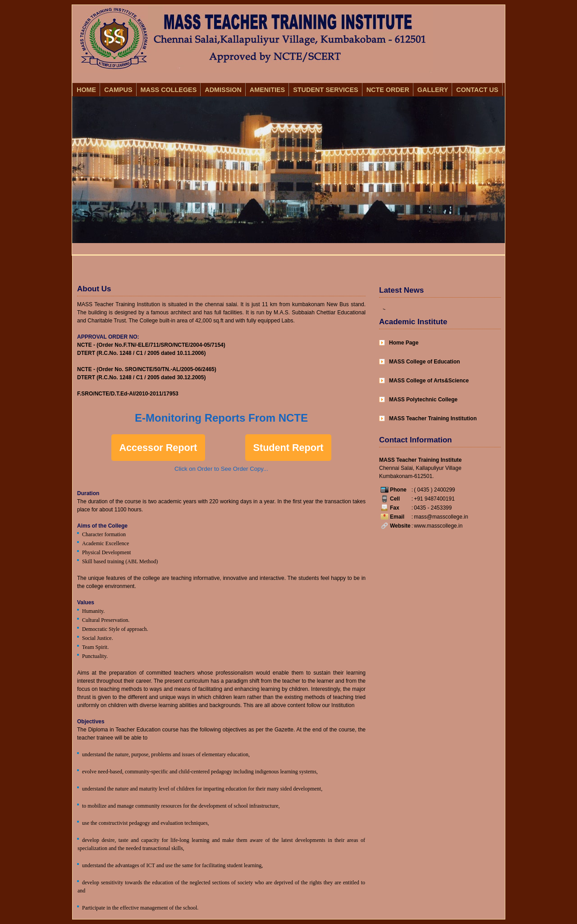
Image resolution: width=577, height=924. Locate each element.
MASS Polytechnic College (423, 400)
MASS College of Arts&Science (429, 381)
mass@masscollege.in (441, 517)
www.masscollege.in (438, 526)
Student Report (288, 448)
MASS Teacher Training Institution (433, 418)
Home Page (404, 343)
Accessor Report (158, 448)
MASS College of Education (424, 362)
